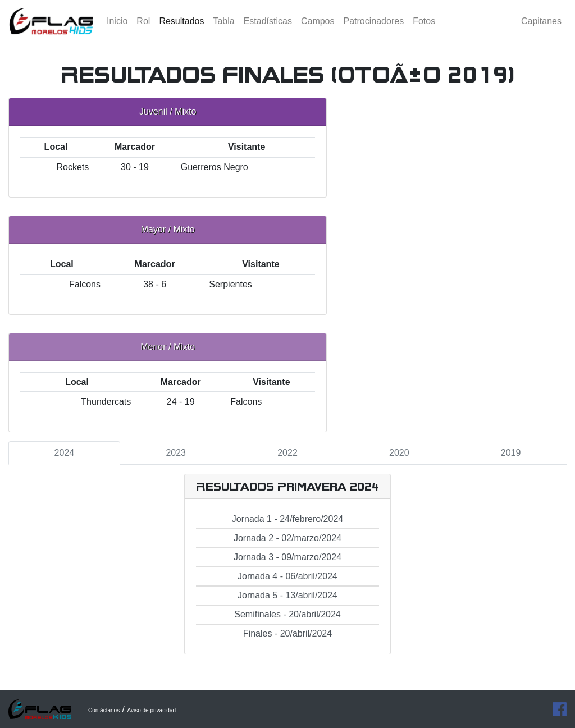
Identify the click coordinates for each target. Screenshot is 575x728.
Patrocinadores (374, 31)
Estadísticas (268, 31)
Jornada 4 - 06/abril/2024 (287, 576)
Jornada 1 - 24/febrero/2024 (287, 519)
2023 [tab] (176, 453)
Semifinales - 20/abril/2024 (287, 614)
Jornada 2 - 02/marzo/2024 (287, 538)
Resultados (184, 29)
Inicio (117, 31)
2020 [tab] (399, 453)
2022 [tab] (287, 453)
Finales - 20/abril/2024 (287, 633)
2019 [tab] (511, 453)
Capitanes (541, 31)
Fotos (424, 31)
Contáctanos (104, 710)
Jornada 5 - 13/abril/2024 (287, 595)
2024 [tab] (65, 453)
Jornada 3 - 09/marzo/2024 (287, 557)
